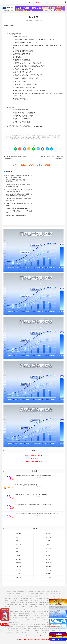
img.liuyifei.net (9, 616)
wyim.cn (28, 616)
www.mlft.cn (59, 598)
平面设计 (49, 552)
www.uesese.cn (45, 618)
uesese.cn (38, 618)
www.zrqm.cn (39, 609)
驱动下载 (18, 570)
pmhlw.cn (50, 622)
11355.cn (52, 607)
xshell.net (30, 633)
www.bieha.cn (48, 596)
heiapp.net (55, 600)
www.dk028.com (24, 598)
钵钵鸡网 (18, 629)
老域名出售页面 (29, 592)
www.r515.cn (36, 629)
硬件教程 (49, 559)
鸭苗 (35, 600)
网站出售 (33, 17)
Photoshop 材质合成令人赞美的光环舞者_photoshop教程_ (15, 157)
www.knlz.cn (27, 611)
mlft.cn (53, 598)
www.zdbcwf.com (54, 633)
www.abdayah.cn (34, 605)
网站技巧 (18, 548)
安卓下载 (18, 566)
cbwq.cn (24, 609)
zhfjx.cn (60, 600)
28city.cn (19, 603)
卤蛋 (22, 633)
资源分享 (18, 594)
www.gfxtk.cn (14, 624)
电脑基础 (49, 555)
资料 (13, 594)
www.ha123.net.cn (28, 631)
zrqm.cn (45, 609)
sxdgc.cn (13, 603)
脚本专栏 (18, 537)
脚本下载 (49, 537)
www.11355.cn (59, 607)
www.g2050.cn (50, 629)
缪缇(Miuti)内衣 (56, 596)
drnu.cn (16, 616)
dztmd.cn (35, 622)
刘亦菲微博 (10, 596)
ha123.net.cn (19, 631)
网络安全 (18, 563)
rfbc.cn (38, 613)
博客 (60, 633)
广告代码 (18, 541)
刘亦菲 (17, 600)
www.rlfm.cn (56, 609)
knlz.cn (21, 611)
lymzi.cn (16, 620)
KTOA (28, 620)
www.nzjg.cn (9, 613)
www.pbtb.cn (10, 611)
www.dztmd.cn (42, 622)
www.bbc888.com (10, 631)
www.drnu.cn (22, 616)
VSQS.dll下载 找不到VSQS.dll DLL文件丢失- (18, 216)
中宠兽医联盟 (58, 616)
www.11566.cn (44, 607)
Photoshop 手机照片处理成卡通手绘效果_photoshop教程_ (52, 157)
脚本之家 (58, 594)
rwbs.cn (50, 613)
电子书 (18, 555)
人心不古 (27, 613)
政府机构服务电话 (57, 624)
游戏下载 (9, 594)
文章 (48, 592)
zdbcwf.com (45, 633)
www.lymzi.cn (22, 620)
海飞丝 (32, 594)
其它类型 (49, 577)
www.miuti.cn (33, 2)
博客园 (41, 594)
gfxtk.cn (7, 624)
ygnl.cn (15, 613)
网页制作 (18, 534)
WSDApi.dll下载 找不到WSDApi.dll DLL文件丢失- (19, 208)
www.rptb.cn (52, 611)
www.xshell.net (37, 633)
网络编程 (49, 534)
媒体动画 (18, 559)
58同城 (26, 600)
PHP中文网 (52, 594)
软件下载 (49, 563)
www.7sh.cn (49, 624)
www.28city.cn (10, 605)
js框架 (49, 541)
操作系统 (49, 548)
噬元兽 (32, 596)
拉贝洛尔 (15, 618)
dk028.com (16, 598)
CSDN (37, 594)
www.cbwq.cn (31, 609)
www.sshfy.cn (58, 603)
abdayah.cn (25, 605)
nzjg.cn (58, 611)
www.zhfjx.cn (51, 603)
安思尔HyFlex (57, 605)
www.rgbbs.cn (34, 603)
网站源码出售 (21, 592)
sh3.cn (31, 624)
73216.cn (37, 620)
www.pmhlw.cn (57, 622)
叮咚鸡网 (36, 631)
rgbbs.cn (49, 600)
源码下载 (18, 545)
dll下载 (18, 574)
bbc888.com (58, 629)
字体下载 (49, 570)
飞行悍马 (26, 618)
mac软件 (49, 566)
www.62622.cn (17, 609)
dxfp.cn (34, 611)
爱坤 (51, 618)
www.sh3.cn (37, 624)
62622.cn (10, 609)
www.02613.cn (9, 620)
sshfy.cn (7, 603)
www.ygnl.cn (21, 613)
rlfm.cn (50, 609)
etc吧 (16, 605)
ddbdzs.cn (41, 605)
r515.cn (29, 629)
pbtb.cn (17, 611)
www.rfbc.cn (44, 613)
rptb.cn (46, 611)
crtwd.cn (60, 620)
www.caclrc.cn (25, 603)
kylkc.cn (22, 622)
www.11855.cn (30, 607)
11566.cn (37, 607)
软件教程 (49, 574)
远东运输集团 (43, 616)
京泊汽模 (21, 624)
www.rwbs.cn (57, 613)
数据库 (49, 545)
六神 (28, 594)
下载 (35, 592)
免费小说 (24, 594)
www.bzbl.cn (47, 598)
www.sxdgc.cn (16, 607)
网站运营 (18, 552)
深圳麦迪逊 (9, 622)
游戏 (39, 592)
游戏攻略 (18, 577)
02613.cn (60, 618)
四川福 (31, 598)
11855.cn (23, 607)
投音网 (13, 633)
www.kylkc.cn (28, 622)
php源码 (46, 594)
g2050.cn (43, 629)
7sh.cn (43, 624)
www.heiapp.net (42, 603)
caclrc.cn (43, 600)
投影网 (18, 633)
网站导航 (44, 592)
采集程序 (14, 592)
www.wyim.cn (35, 616)
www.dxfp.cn (40, 611)
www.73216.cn (45, 620)
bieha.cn (41, 596)
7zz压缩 (7, 600)
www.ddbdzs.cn (49, 605)
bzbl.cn (41, 598)
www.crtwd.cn (53, 620)
